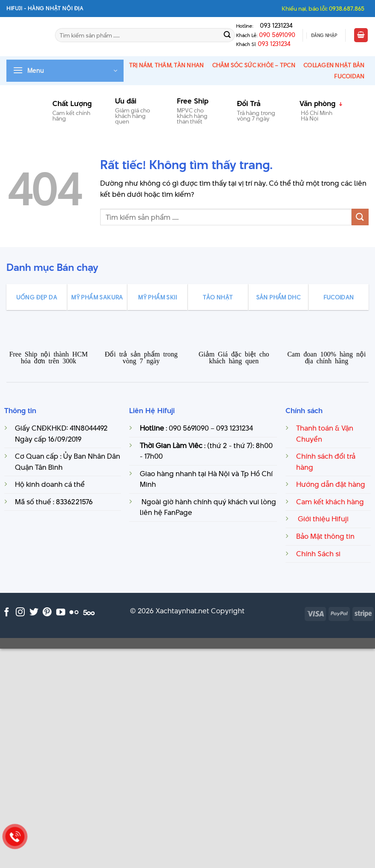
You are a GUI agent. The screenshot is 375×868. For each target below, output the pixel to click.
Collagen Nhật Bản (334, 65)
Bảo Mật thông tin (325, 536)
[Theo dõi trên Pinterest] (47, 613)
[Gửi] (227, 35)
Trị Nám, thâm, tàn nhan (167, 65)
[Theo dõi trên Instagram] (20, 613)
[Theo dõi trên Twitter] (34, 613)
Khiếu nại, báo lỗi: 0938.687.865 (323, 9)
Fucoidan (349, 76)
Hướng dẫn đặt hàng (331, 484)
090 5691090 (277, 35)
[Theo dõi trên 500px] (89, 613)
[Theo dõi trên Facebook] (7, 613)
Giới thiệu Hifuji (322, 519)
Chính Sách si (318, 554)
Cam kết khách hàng (330, 502)
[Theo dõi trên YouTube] (61, 613)
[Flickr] (74, 613)
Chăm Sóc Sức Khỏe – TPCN (254, 65)
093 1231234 (274, 26)
